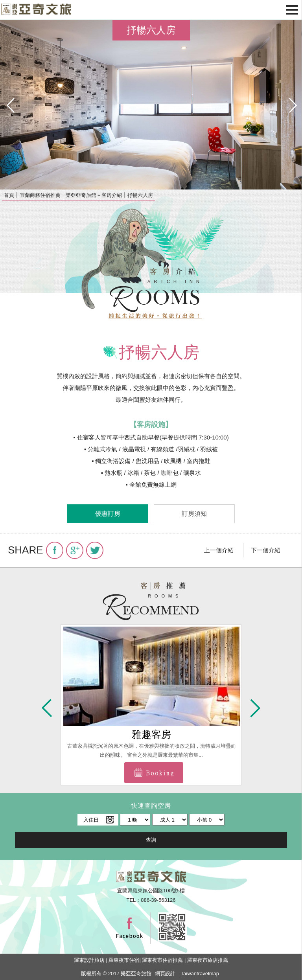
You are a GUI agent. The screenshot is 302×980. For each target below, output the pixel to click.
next (292, 105)
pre (10, 105)
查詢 (151, 840)
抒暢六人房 (140, 195)
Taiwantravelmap (200, 974)
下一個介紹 (266, 550)
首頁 (9, 195)
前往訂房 (154, 773)
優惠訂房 (108, 514)
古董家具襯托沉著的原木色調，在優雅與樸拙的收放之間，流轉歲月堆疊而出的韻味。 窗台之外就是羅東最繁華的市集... (152, 750)
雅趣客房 (151, 734)
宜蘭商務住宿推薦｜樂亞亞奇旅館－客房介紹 (71, 195)
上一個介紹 (219, 550)
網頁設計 (165, 974)
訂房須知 (194, 514)
